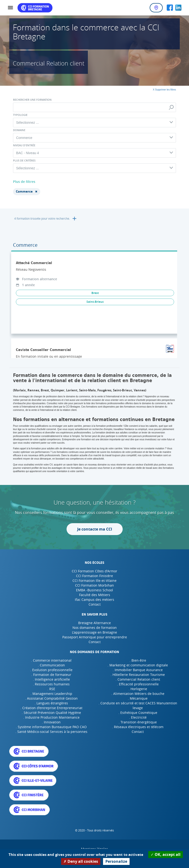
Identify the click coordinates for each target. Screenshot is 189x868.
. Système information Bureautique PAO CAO (51, 727)
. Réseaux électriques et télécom (138, 727)
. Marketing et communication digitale (138, 665)
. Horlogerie (138, 689)
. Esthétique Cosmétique (138, 713)
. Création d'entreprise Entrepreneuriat (51, 708)
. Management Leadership (51, 694)
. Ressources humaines (51, 684)
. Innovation (51, 722)
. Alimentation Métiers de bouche (138, 694)
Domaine (19, 130)
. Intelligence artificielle (51, 679)
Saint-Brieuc (95, 302)
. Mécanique (138, 698)
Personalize (116, 861)
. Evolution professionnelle (51, 670)
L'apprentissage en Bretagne (94, 632)
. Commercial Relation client (138, 679)
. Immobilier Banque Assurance (138, 670)
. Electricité (138, 717)
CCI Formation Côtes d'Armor (94, 571)
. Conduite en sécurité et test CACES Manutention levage (138, 705)
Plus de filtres (24, 182)
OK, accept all (166, 854)
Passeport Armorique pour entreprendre (95, 637)
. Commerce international (51, 660)
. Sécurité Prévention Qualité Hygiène (51, 713)
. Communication (51, 665)
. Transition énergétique (138, 722)
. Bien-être (138, 660)
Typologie (20, 115)
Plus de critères (24, 161)
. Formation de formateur (51, 675)
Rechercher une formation (32, 100)
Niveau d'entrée (24, 145)
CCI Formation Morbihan (94, 585)
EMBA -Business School (94, 590)
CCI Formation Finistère (94, 576)
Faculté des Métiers (95, 595)
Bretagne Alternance (94, 623)
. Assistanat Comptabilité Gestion (51, 698)
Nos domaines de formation (95, 628)
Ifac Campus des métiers (94, 600)
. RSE (51, 689)
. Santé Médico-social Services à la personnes (51, 732)
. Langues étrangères (51, 703)
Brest (95, 293)
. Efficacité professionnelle (138, 684)
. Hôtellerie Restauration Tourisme (138, 675)
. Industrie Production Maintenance (51, 717)
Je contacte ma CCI (95, 529)
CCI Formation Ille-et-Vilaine (94, 581)
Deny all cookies (81, 861)
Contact (95, 604)
